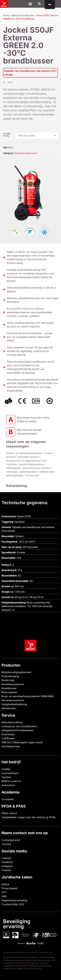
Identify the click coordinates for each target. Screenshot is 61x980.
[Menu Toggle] (30, 4)
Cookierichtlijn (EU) (13, 904)
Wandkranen (9, 708)
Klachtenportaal (11, 746)
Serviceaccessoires (13, 700)
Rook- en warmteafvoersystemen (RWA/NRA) (28, 696)
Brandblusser (9, 688)
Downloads (8, 734)
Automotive (8, 785)
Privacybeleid (9, 888)
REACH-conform (11, 781)
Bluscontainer (9, 692)
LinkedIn (6, 858)
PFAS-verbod (9, 813)
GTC (4, 892)
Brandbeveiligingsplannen (16, 672)
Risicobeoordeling (12, 722)
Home (6, 15)
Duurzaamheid (10, 773)
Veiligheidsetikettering (14, 704)
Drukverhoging (10, 676)
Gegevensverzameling (14, 900)
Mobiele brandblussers (23, 15)
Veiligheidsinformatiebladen (18, 730)
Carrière (6, 777)
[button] (40, 4)
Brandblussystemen (13, 684)
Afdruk (5, 884)
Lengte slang (7, 135)
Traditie (6, 769)
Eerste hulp (8, 680)
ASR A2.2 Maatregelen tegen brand (22, 742)
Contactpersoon (11, 840)
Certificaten (8, 738)
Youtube (6, 870)
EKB (4, 896)
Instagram (7, 866)
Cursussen (8, 799)
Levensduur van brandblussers (19, 726)
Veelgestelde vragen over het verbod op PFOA (28, 817)
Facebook (7, 862)
